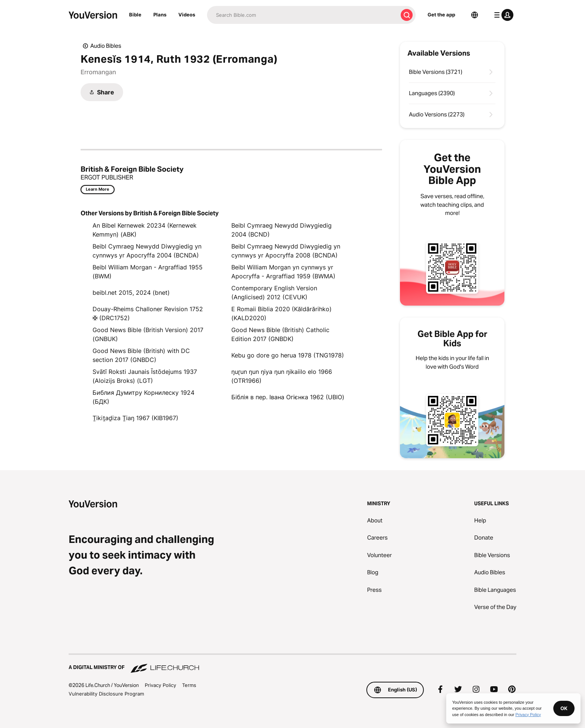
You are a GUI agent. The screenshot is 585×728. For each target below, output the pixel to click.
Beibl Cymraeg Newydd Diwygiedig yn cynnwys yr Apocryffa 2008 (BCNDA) (286, 251)
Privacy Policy (160, 685)
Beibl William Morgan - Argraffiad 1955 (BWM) (148, 272)
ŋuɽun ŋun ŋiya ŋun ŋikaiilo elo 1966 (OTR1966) (282, 376)
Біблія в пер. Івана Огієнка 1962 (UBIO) (288, 397)
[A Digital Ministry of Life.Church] (292, 664)
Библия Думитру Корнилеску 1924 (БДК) (143, 397)
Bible (135, 15)
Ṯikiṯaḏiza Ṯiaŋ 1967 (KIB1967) (135, 418)
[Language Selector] (475, 15)
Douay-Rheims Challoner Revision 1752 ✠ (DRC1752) (148, 313)
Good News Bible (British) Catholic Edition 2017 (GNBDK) (280, 334)
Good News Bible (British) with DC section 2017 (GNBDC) (141, 355)
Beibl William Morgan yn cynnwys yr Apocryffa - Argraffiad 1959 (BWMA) (283, 272)
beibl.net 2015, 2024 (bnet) (131, 293)
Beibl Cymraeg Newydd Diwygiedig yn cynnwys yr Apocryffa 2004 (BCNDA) (147, 251)
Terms (189, 685)
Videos (187, 15)
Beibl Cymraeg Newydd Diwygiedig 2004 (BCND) (281, 230)
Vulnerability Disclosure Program (106, 694)
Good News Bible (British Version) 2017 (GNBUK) (148, 334)
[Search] (302, 15)
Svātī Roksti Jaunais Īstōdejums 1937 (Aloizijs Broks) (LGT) (145, 376)
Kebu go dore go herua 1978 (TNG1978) (288, 355)
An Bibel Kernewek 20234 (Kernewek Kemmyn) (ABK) (145, 230)
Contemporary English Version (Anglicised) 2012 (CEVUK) (274, 293)
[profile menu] (502, 15)
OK (564, 708)
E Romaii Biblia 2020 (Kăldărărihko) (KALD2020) (281, 313)
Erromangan (98, 72)
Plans (160, 15)
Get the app (441, 15)
